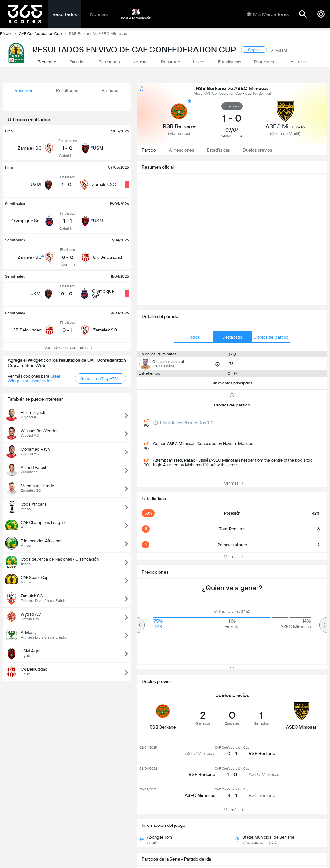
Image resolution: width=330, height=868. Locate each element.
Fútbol (9, 33)
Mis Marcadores (268, 14)
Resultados (65, 14)
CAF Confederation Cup (44, 33)
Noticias (99, 14)
